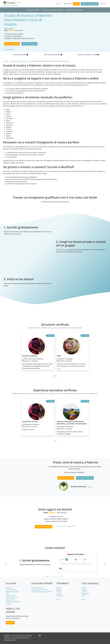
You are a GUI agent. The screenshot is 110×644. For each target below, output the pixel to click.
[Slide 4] (57, 576)
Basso (58, 587)
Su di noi (9, 587)
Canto (58, 591)
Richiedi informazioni (66, 478)
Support (68, 4)
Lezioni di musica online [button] (74, 10)
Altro (58, 4)
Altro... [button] (59, 368)
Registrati (10, 623)
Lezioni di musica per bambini (41, 591)
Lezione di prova (11, 598)
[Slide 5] (60, 576)
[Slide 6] (63, 576)
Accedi (103, 4)
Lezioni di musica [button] (33, 10)
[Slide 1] (47, 576)
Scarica (90, 487)
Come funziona (9, 49)
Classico (85, 589)
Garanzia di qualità (12, 591)
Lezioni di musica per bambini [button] (52, 10)
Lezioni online (11, 596)
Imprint (8, 604)
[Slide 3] (53, 576)
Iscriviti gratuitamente (12, 44)
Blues (84, 587)
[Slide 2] (50, 576)
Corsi (8, 594)
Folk (83, 596)
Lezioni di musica (37, 587)
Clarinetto (60, 596)
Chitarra (59, 594)
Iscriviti (76, 4)
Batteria (59, 589)
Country (85, 591)
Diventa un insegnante (90, 4)
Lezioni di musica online (39, 589)
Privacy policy (10, 600)
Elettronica (85, 594)
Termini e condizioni (13, 602)
